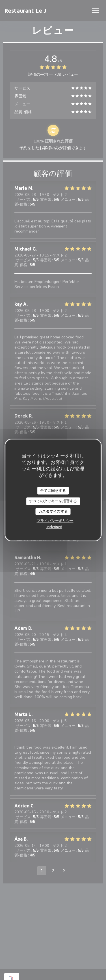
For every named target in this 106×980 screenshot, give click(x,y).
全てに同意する (53, 490)
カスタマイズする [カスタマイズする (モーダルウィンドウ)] (53, 511)
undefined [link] (54, 527)
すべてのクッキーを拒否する (53, 501)
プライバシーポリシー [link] (55, 521)
